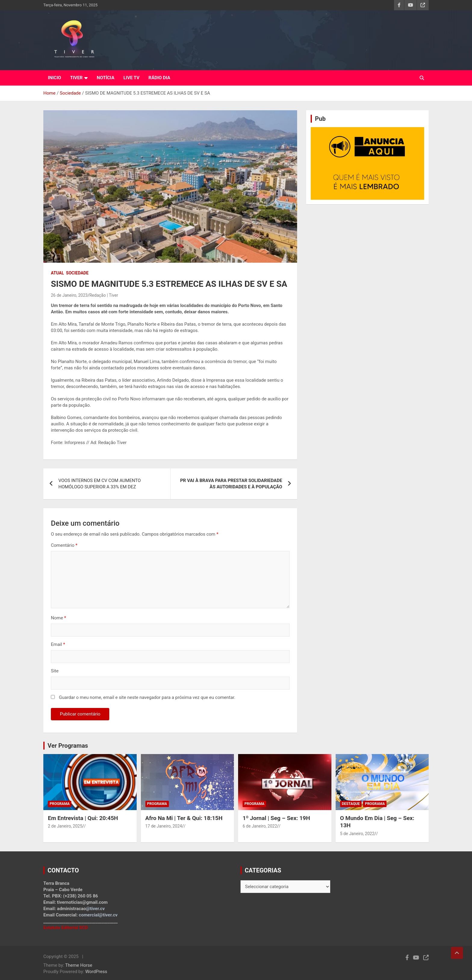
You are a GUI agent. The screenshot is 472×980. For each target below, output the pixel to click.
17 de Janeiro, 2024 (164, 826)
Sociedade (77, 273)
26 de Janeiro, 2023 (69, 295)
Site (55, 671)
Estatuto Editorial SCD (66, 928)
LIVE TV (131, 78)
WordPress (96, 972)
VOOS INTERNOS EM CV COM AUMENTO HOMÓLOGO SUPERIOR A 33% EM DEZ (100, 484)
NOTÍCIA (106, 78)
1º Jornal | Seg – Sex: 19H (276, 818)
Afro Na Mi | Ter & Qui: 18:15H (184, 818)
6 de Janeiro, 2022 (260, 826)
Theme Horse (79, 965)
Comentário (64, 545)
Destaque (351, 804)
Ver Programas (68, 746)
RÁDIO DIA (159, 78)
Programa (60, 804)
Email (58, 644)
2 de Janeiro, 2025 (65, 826)
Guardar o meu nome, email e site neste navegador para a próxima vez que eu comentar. (147, 697)
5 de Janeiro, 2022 (357, 834)
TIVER (76, 78)
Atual (57, 273)
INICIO (54, 78)
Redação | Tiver (104, 295)
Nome (59, 618)
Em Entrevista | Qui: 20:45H (83, 818)
